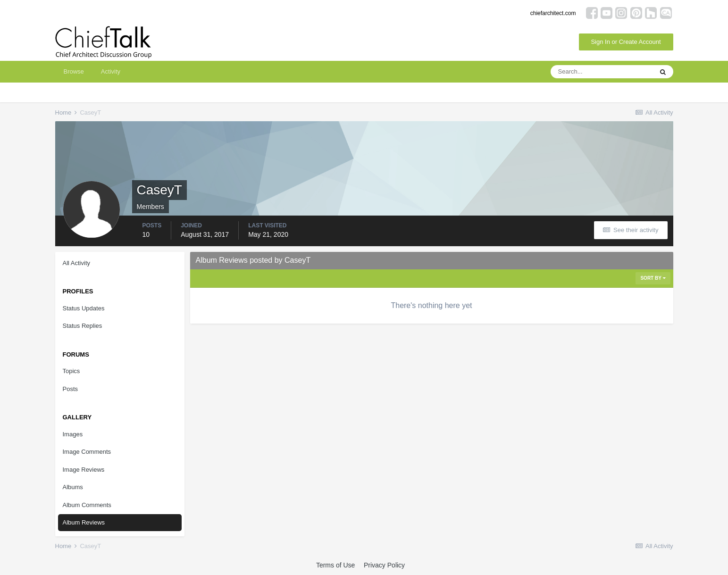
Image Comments (87, 452)
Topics (71, 371)
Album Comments (87, 505)
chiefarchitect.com (553, 13)
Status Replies (83, 326)
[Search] (602, 72)
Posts (71, 389)
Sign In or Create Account (626, 42)
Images (73, 434)
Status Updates (84, 308)
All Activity (77, 263)
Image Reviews (84, 470)
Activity (111, 71)
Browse (74, 71)
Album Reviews (84, 522)
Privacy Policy (384, 565)
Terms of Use (335, 565)
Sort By (653, 278)
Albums (73, 487)
